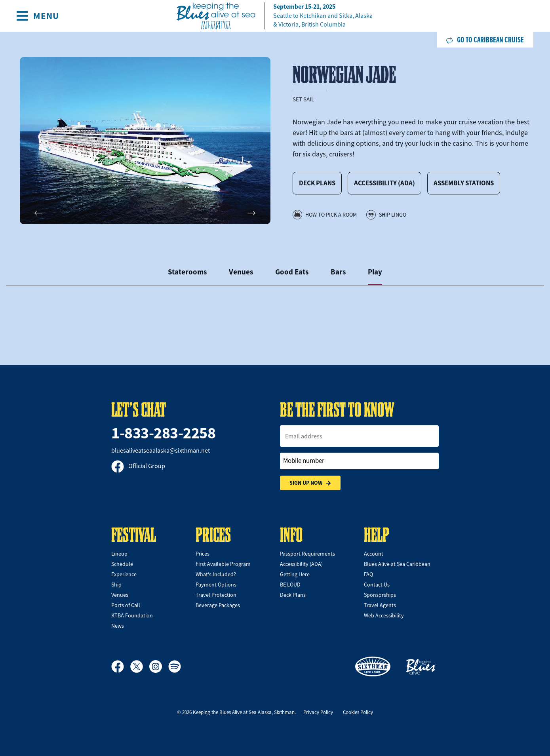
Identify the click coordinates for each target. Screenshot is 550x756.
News (118, 626)
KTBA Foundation (132, 615)
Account (374, 554)
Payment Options (216, 585)
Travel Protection (216, 595)
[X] (140, 666)
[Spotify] (175, 666)
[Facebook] (121, 666)
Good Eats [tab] (292, 272)
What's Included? (216, 574)
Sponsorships (380, 595)
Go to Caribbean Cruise (485, 40)
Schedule (122, 564)
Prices (203, 554)
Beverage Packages (218, 605)
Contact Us (377, 585)
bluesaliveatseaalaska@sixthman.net (161, 451)
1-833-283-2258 (163, 433)
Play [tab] (375, 272)
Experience (124, 574)
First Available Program (223, 564)
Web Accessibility (384, 615)
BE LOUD (290, 585)
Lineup (119, 554)
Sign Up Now (310, 483)
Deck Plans (317, 183)
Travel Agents (380, 605)
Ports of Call (126, 605)
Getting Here (295, 574)
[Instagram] (159, 666)
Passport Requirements (307, 554)
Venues (120, 595)
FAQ (368, 574)
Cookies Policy (358, 712)
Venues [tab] (241, 272)
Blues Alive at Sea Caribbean (397, 564)
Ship (116, 585)
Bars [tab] (338, 272)
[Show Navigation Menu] (37, 16)
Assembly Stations (464, 183)
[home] (275, 16)
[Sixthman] (373, 667)
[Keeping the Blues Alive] (421, 667)
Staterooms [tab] (187, 272)
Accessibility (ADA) (384, 183)
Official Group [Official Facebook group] (138, 466)
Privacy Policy (318, 712)
